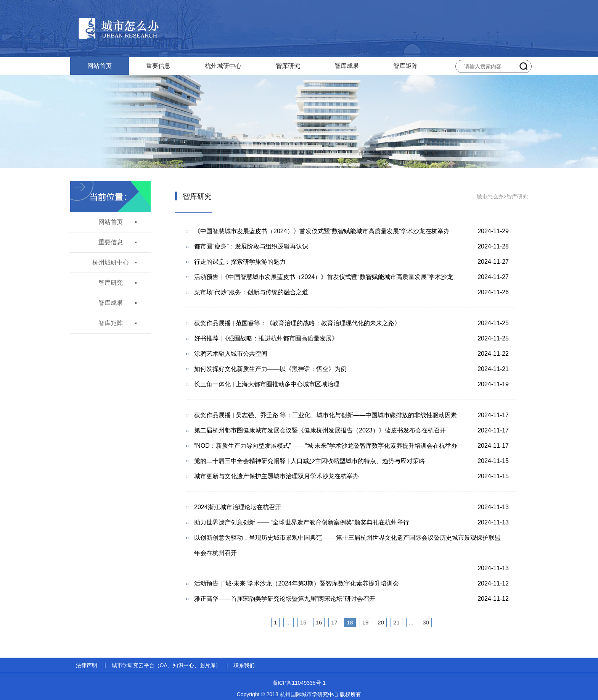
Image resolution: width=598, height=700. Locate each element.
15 (303, 622)
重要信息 (158, 66)
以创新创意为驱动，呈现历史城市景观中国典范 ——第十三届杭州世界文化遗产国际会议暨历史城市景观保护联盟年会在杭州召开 (347, 545)
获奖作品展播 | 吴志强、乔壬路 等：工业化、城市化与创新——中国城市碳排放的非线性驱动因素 (326, 415)
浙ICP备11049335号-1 (299, 683)
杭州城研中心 (223, 66)
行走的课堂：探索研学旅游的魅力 (240, 262)
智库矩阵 (405, 66)
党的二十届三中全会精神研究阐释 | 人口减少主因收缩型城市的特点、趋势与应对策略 (309, 461)
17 (334, 622)
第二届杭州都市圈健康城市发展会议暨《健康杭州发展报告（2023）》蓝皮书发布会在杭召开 (320, 430)
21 (396, 622)
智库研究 (288, 66)
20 (381, 622)
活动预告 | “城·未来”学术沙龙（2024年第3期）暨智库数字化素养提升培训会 (297, 583)
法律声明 (87, 665)
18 (350, 622)
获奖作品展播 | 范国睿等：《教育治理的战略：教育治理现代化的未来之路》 (297, 323)
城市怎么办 (490, 197)
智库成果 (347, 66)
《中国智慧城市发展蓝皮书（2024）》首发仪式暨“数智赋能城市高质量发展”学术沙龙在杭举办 (322, 231)
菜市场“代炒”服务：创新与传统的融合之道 (251, 292)
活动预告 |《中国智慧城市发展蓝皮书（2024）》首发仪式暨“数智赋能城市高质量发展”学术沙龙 (324, 277)
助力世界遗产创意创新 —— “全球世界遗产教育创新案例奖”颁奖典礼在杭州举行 (302, 522)
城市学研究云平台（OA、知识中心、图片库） (166, 665)
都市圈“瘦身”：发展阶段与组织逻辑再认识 (251, 246)
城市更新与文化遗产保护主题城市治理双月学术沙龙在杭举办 (276, 476)
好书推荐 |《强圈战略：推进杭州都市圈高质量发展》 (266, 338)
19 (366, 622)
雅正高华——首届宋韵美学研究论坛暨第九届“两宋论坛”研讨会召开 (285, 599)
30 (426, 622)
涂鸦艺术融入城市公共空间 (231, 354)
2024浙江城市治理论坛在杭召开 (238, 507)
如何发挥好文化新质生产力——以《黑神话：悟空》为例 (270, 369)
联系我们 (244, 665)
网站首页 (100, 66)
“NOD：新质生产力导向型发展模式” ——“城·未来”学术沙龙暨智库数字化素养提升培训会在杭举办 (326, 446)
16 (319, 622)
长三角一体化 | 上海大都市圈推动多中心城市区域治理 (267, 384)
